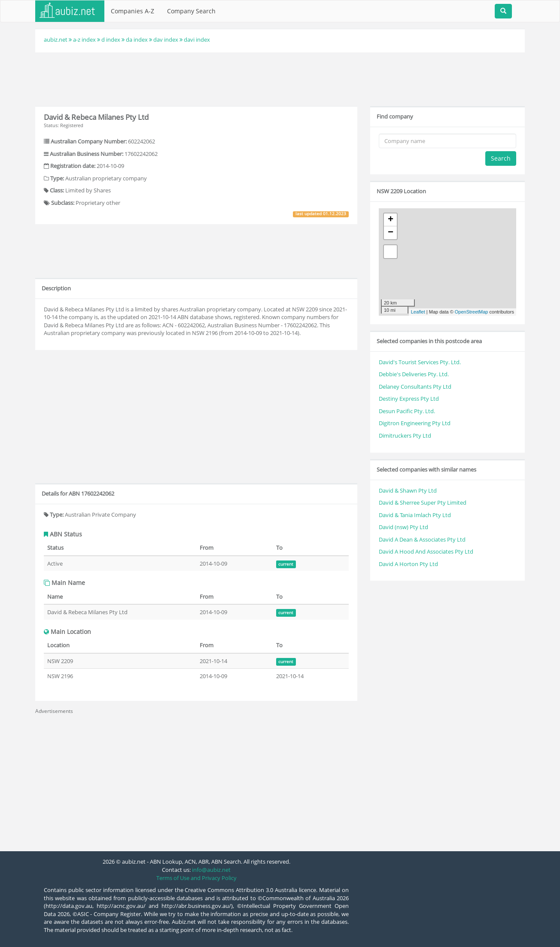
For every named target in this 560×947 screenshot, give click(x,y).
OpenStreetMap (472, 312)
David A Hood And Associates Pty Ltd (426, 551)
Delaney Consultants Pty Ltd (415, 387)
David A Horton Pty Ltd (408, 564)
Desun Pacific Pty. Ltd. (407, 411)
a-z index (84, 40)
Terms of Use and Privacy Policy (196, 878)
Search (501, 158)
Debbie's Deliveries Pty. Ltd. (414, 374)
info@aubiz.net (211, 870)
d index (111, 40)
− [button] (391, 233)
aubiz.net (56, 40)
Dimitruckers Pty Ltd (405, 435)
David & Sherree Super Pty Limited (423, 502)
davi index (197, 40)
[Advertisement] (280, 78)
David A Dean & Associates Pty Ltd (422, 539)
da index (137, 40)
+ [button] (391, 220)
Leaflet (418, 312)
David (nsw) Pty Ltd (403, 527)
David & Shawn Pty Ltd (408, 490)
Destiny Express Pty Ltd (409, 399)
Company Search (191, 11)
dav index (166, 40)
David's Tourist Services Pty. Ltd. (420, 362)
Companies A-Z (132, 11)
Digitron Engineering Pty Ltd (415, 423)
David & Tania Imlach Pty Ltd (415, 515)
